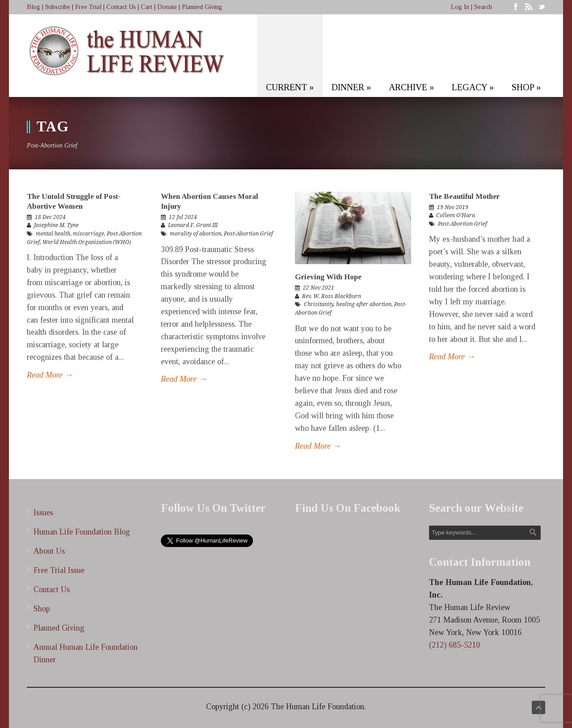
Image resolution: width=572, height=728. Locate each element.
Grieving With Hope (328, 277)
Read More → (50, 375)
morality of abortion (196, 234)
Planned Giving (202, 7)
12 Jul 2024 (183, 217)
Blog (34, 7)
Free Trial (88, 7)
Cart (147, 7)
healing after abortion (364, 304)
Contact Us (121, 7)
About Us (49, 551)
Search (483, 7)
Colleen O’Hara (456, 215)
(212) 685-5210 (454, 645)
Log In (460, 7)
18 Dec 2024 (50, 217)
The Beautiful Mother (464, 196)
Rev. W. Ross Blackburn (332, 296)
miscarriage (88, 234)
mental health (53, 234)
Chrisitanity (319, 304)
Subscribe (58, 7)
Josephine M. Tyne (56, 225)
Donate (167, 7)
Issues (43, 513)
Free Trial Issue (59, 570)
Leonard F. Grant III (193, 225)
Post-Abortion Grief (248, 234)
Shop (42, 609)
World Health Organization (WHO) (87, 242)
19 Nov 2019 (453, 207)
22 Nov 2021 (319, 288)
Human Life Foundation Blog (82, 532)
